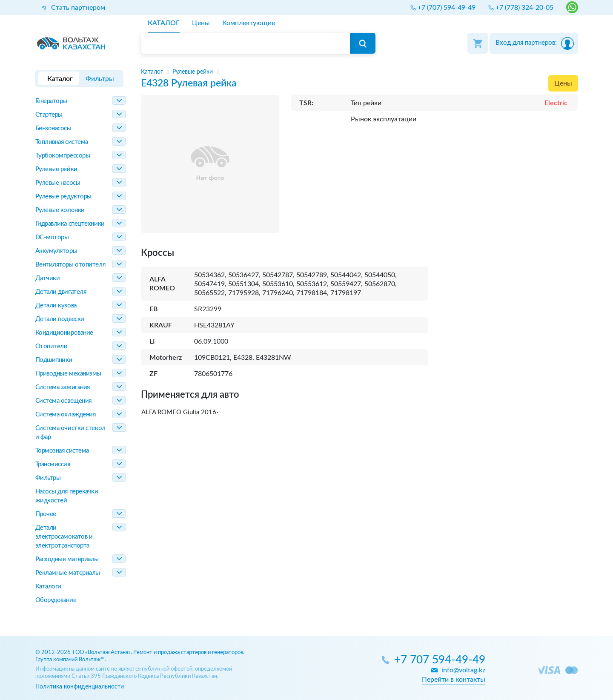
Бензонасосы (53, 128)
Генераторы (52, 101)
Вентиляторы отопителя (70, 265)
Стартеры (49, 115)
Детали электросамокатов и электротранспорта (64, 537)
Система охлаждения (66, 415)
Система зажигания (63, 387)
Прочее (46, 514)
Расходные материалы (67, 559)
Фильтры (48, 478)
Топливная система (62, 142)
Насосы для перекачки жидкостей (67, 496)
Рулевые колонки (60, 210)
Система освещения (63, 401)
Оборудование (56, 600)
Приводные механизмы (68, 374)
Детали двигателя (61, 292)
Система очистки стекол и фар (70, 433)
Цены (563, 83)
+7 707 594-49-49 (440, 660)
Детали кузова (56, 306)
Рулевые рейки (56, 169)
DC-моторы (52, 237)
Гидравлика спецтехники (70, 224)
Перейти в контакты (454, 680)
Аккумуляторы (56, 251)
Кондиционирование (64, 333)
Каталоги (48, 587)
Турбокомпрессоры (63, 156)
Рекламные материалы (68, 573)
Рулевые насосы (58, 183)
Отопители (52, 346)
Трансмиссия (53, 464)
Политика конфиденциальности (80, 687)
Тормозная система (62, 451)
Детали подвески (60, 319)
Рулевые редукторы (63, 197)
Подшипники (54, 360)
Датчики (48, 278)
